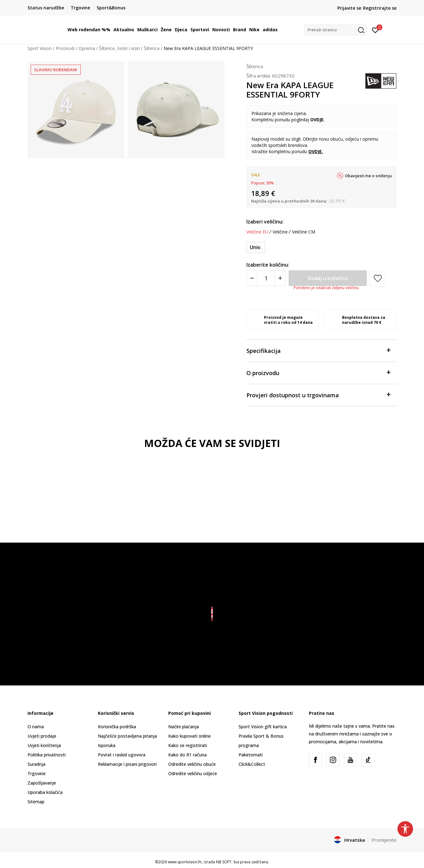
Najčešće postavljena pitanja (127, 736)
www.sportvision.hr (185, 862)
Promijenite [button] (384, 840)
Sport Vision (40, 48)
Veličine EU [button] (257, 232)
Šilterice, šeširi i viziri (119, 48)
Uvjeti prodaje (42, 736)
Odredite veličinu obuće (192, 764)
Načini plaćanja (184, 727)
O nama (36, 727)
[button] (336, 30)
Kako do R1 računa (187, 755)
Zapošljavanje (42, 783)
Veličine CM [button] (304, 232)
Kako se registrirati (188, 745)
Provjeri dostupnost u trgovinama (318, 395)
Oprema (87, 48)
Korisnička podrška (117, 727)
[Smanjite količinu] (252, 278)
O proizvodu (318, 372)
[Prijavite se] (375, 30)
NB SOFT (224, 862)
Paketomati (251, 755)
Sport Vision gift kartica (263, 727)
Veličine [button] (280, 232)
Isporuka (107, 745)
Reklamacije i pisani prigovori (127, 764)
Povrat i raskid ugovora (122, 755)
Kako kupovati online (189, 736)
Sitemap (36, 802)
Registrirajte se (380, 8)
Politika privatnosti (47, 755)
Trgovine (37, 773)
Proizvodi (65, 48)
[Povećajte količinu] (280, 278)
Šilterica (152, 48)
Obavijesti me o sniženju (368, 176)
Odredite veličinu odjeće (193, 773)
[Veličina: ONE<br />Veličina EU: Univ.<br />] (256, 247)
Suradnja (36, 764)
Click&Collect (252, 764)
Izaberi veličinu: (265, 222)
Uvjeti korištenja (44, 745)
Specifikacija (318, 350)
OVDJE (315, 151)
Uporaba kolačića (45, 792)
